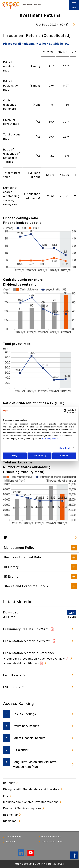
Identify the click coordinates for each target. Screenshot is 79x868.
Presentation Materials (27, 641)
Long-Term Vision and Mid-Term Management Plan (35, 764)
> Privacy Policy (50, 439)
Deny (15, 456)
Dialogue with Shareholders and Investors (31, 789)
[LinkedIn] (22, 855)
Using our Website (51, 837)
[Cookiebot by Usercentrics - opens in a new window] (65, 411)
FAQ (6, 796)
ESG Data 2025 (15, 687)
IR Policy (9, 783)
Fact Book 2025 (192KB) (52, 25)
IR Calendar (21, 750)
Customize (40, 456)
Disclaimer (10, 821)
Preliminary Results (27, 629)
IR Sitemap (11, 815)
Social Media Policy (52, 842)
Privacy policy (13, 837)
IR (6, 538)
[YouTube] (31, 855)
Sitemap (10, 842)
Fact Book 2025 (15, 675)
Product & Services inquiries (22, 808)
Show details (65, 448)
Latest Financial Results (29, 738)
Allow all (64, 456)
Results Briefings (24, 714)
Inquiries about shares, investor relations (31, 802)
